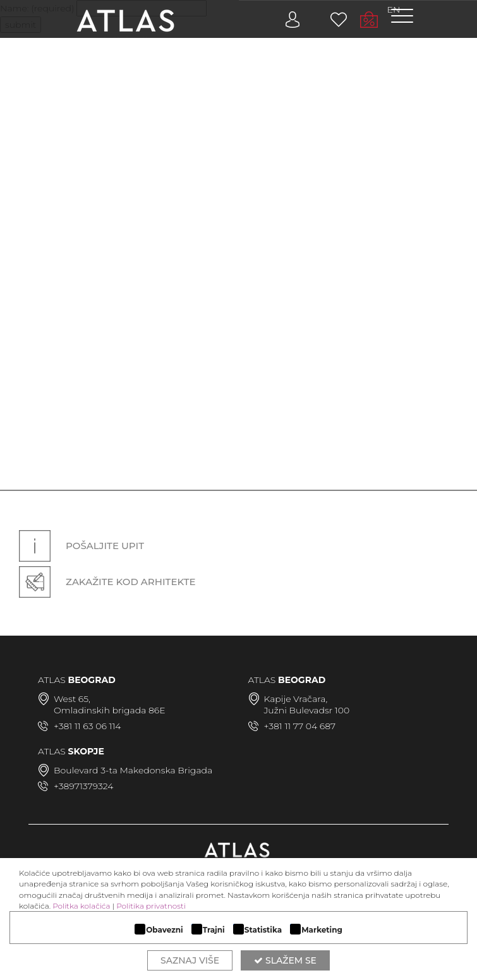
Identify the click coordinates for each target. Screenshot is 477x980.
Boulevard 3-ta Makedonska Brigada (133, 770)
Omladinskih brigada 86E (110, 710)
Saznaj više (190, 960)
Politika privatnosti (151, 906)
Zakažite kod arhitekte (107, 582)
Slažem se (285, 960)
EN (394, 9)
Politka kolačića (81, 906)
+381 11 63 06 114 (87, 726)
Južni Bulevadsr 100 (307, 710)
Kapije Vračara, (296, 699)
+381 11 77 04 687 (300, 726)
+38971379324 (83, 786)
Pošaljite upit (82, 546)
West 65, (72, 699)
